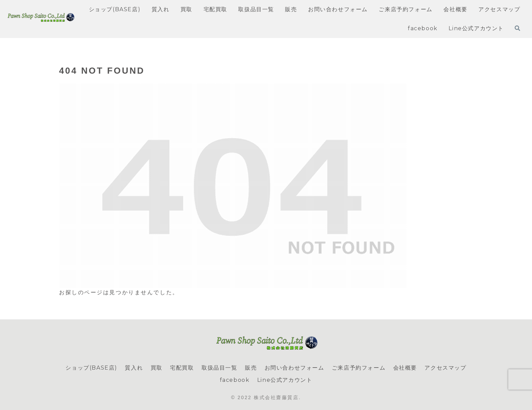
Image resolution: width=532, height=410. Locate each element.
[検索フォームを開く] (517, 28)
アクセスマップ (445, 368)
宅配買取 (182, 368)
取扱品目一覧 (220, 368)
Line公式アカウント (285, 380)
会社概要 (405, 368)
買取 (157, 368)
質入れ (134, 368)
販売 (251, 368)
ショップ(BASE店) (91, 368)
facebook (235, 380)
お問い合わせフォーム (294, 368)
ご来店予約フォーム (359, 368)
